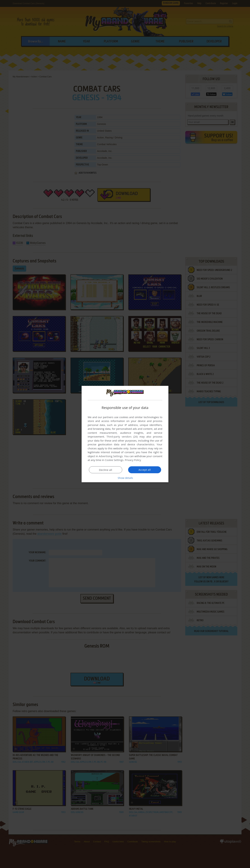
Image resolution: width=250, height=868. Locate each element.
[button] (125, 478)
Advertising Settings (111, 456)
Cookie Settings (114, 460)
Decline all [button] (106, 470)
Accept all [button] (145, 470)
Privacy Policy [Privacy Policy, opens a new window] (133, 460)
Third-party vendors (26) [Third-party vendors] (122, 437)
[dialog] (125, 434)
